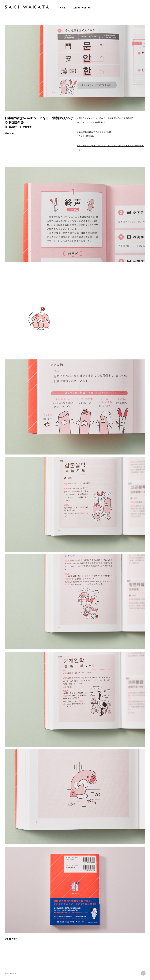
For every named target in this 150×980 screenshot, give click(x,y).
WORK (63, 8)
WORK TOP (11, 939)
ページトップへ (143, 973)
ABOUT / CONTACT (83, 8)
